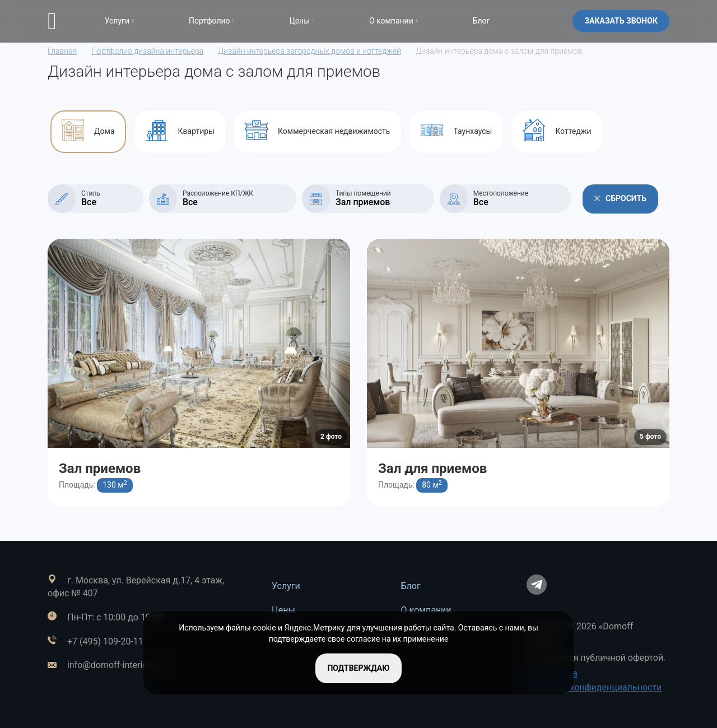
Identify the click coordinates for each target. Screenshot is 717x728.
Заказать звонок (621, 21)
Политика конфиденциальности (594, 687)
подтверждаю (358, 668)
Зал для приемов (432, 469)
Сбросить (620, 198)
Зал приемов (100, 469)
